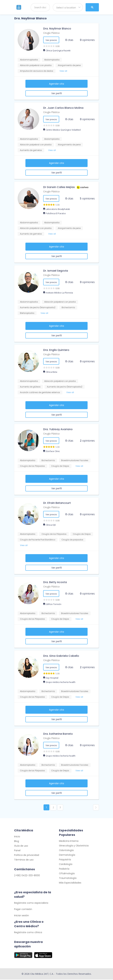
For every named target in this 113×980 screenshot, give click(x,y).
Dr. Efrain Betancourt (57, 503)
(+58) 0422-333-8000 (27, 876)
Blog (17, 842)
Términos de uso (24, 860)
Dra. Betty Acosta (55, 582)
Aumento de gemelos (31, 150)
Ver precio (51, 40)
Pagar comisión (23, 910)
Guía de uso (21, 846)
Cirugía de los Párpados (32, 466)
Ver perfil (56, 93)
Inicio (17, 837)
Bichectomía (68, 307)
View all (63, 71)
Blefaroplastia (27, 313)
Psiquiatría (65, 860)
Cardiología (66, 865)
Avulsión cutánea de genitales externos (40, 392)
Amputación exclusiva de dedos (37, 71)
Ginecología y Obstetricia (74, 846)
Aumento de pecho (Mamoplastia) (38, 307)
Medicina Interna (69, 841)
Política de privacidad (27, 856)
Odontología (66, 851)
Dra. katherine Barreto (58, 734)
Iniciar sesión (22, 916)
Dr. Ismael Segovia (56, 271)
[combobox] (68, 7)
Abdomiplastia (52, 60)
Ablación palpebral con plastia (36, 65)
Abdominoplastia (29, 60)
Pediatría (64, 869)
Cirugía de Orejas (60, 466)
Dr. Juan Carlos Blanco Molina (63, 108)
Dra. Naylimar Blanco (57, 29)
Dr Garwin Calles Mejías (59, 187)
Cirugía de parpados (72, 540)
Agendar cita (56, 84)
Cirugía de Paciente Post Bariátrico (38, 540)
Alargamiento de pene (69, 65)
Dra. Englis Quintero (56, 350)
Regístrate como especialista (31, 903)
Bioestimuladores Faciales (75, 460)
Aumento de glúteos (30, 387)
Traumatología (68, 879)
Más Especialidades (70, 883)
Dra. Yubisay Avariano (58, 429)
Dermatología (67, 855)
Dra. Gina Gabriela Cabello (61, 656)
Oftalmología (67, 874)
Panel (17, 851)
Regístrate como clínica (28, 933)
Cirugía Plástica (51, 33)
